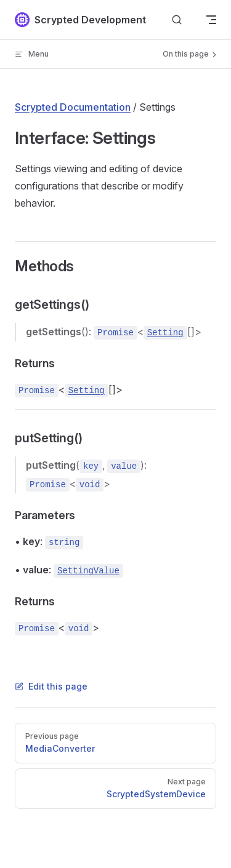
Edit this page (51, 686)
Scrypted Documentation (73, 107)
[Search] (177, 20)
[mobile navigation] (211, 20)
